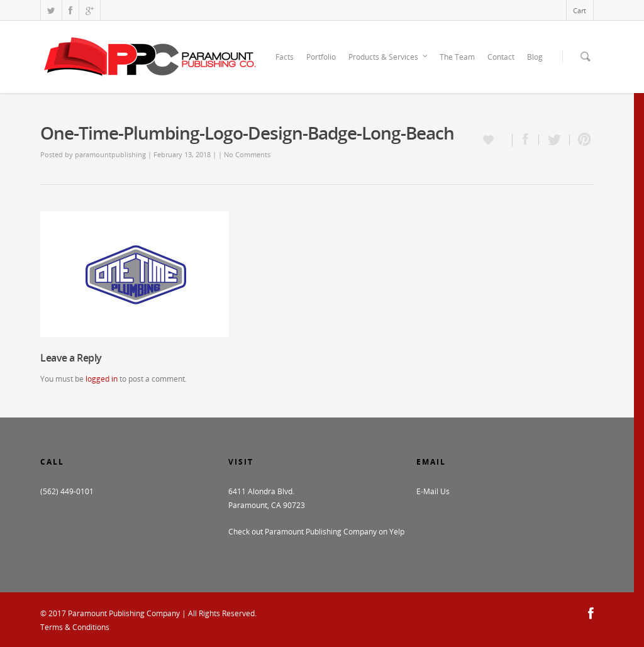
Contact (501, 57)
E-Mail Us (433, 491)
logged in (102, 379)
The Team (457, 57)
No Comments (247, 154)
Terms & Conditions (75, 627)
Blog (535, 57)
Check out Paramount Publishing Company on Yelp (316, 532)
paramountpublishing (110, 154)
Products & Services (388, 57)
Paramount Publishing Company (124, 613)
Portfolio (321, 57)
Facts (285, 57)
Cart (580, 10)
